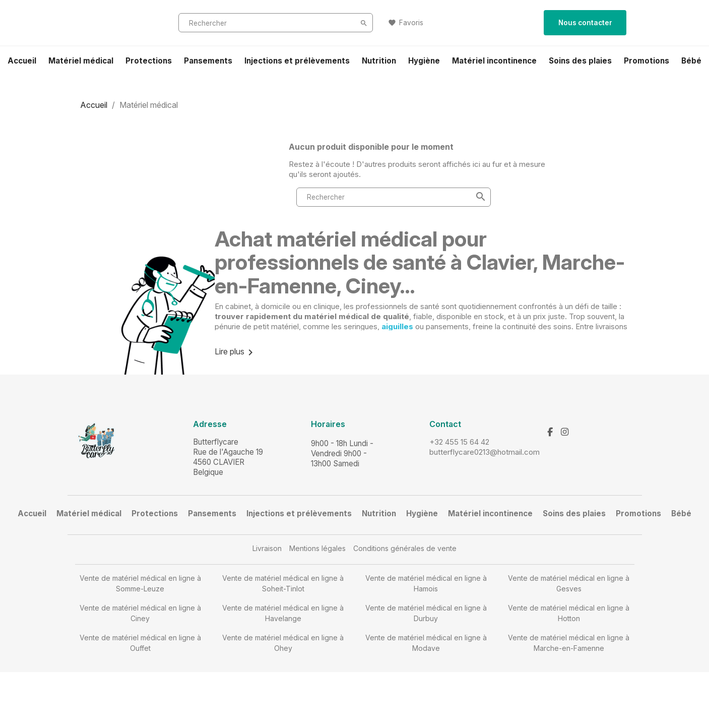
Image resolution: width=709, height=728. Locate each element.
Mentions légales (317, 604)
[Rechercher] (276, 50)
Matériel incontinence (494, 116)
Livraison (267, 604)
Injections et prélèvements (297, 116)
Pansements (208, 116)
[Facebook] (550, 488)
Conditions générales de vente (405, 604)
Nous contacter (585, 50)
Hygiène (424, 116)
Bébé (691, 116)
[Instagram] (565, 488)
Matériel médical (81, 116)
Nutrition (379, 116)
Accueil (22, 116)
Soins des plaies (580, 116)
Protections (149, 116)
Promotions (647, 116)
